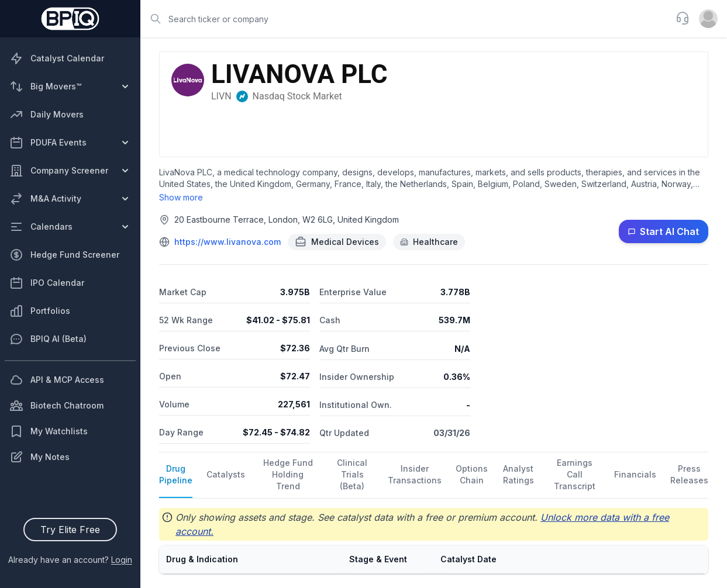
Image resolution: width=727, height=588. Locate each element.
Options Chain (472, 474)
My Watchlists (49, 431)
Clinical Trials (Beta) (352, 474)
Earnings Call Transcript (575, 474)
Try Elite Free (70, 530)
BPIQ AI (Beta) (48, 339)
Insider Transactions (415, 474)
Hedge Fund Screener (64, 255)
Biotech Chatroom (56, 406)
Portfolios (40, 311)
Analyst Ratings (518, 474)
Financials (635, 474)
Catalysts (226, 474)
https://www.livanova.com (228, 242)
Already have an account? (70, 560)
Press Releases (689, 474)
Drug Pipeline (176, 474)
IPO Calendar (47, 283)
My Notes (39, 457)
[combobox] (404, 19)
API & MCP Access (57, 380)
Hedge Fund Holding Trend (288, 474)
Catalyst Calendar (57, 58)
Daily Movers (46, 115)
